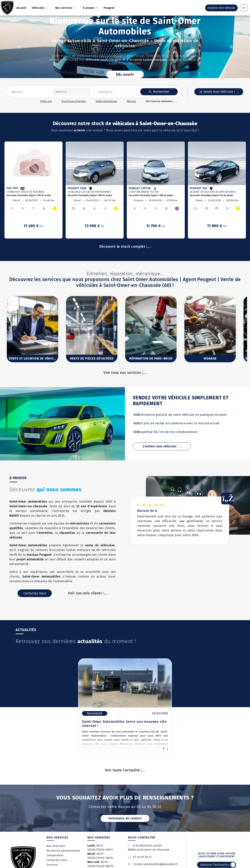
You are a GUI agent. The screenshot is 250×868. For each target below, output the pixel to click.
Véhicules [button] (39, 8)
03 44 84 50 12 (140, 857)
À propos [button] (89, 8)
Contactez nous (35, 598)
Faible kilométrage (106, 101)
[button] (19, 47)
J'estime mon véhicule (162, 446)
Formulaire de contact (125, 818)
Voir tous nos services (125, 373)
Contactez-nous (57, 860)
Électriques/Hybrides (74, 101)
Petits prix (46, 101)
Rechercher (159, 92)
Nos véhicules (56, 846)
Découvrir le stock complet (125, 247)
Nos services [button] (64, 8)
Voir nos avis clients (88, 598)
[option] (33, 190)
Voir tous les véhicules (161, 101)
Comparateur (55, 855)
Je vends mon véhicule (219, 92)
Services (52, 865)
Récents (132, 101)
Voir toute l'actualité (125, 770)
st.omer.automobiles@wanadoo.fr (153, 864)
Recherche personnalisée (63, 851)
